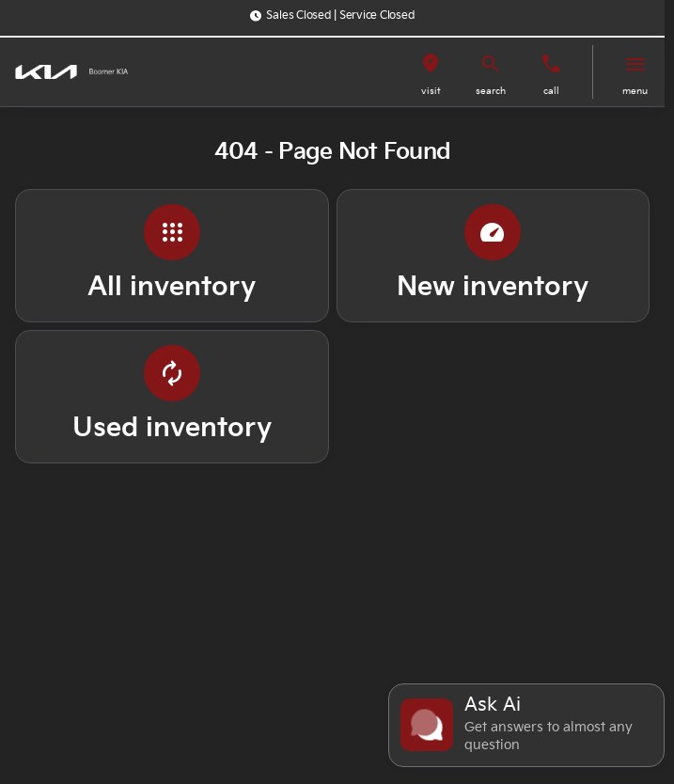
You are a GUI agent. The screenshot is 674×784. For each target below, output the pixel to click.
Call (551, 91)
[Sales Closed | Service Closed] (332, 16)
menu (635, 91)
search (491, 91)
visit (431, 91)
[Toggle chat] (526, 725)
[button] (431, 72)
